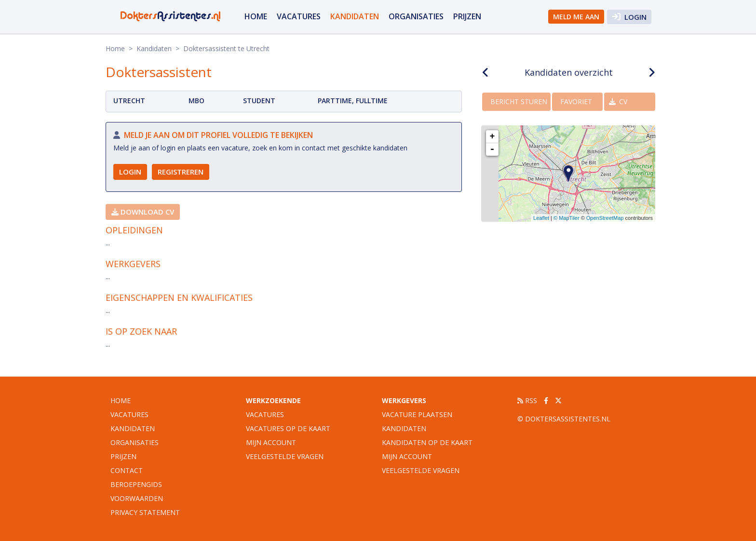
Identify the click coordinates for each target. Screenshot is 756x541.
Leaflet (541, 218)
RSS (527, 400)
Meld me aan (576, 17)
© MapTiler (567, 218)
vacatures (299, 16)
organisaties (416, 16)
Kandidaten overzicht (569, 72)
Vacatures (265, 414)
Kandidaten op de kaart (427, 442)
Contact (127, 470)
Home (256, 16)
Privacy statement (145, 512)
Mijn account (271, 442)
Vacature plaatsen (417, 414)
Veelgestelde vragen (285, 456)
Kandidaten (355, 16)
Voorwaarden (137, 498)
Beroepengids (136, 484)
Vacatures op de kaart (288, 428)
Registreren (181, 172)
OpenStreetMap (605, 218)
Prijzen (467, 16)
